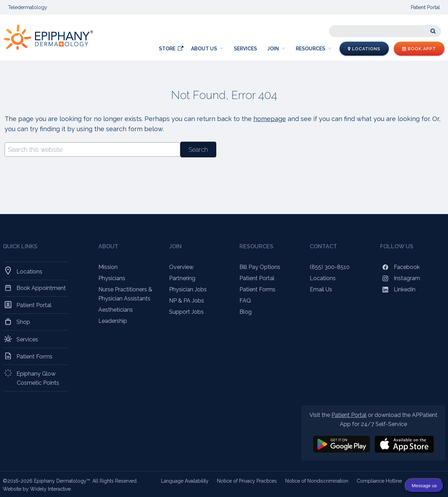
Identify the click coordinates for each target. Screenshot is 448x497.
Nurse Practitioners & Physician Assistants (125, 294)
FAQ (245, 301)
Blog (246, 312)
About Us (204, 49)
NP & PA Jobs (187, 301)
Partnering (182, 278)
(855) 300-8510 (330, 267)
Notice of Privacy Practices (247, 481)
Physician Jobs (188, 289)
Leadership (113, 321)
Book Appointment (41, 288)
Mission (108, 267)
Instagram (400, 278)
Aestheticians (116, 310)
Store (167, 49)
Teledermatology (28, 7)
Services (245, 49)
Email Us (321, 289)
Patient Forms (35, 356)
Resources (310, 49)
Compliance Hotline (379, 481)
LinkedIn (398, 289)
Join (273, 49)
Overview (181, 267)
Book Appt (419, 49)
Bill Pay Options (260, 267)
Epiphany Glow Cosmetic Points (38, 378)
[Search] (385, 31)
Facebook (400, 267)
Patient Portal (425, 7)
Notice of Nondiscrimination (317, 481)
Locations (364, 49)
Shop (23, 322)
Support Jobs (186, 312)
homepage (270, 119)
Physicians (112, 278)
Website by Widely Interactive (37, 489)
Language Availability (185, 481)
